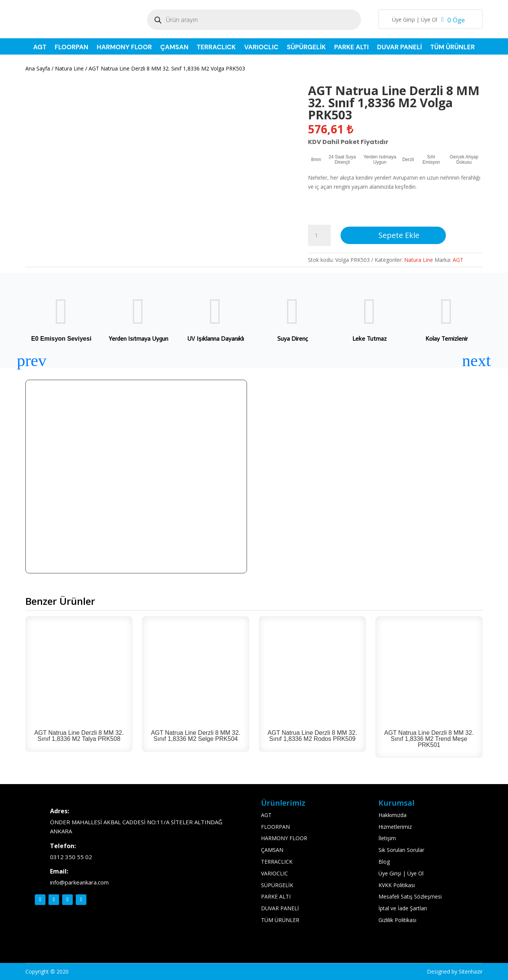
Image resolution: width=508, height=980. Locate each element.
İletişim (387, 838)
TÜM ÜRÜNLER (453, 48)
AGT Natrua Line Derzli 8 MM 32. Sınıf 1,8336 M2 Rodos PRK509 (312, 736)
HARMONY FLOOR (124, 48)
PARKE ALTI (351, 48)
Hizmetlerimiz (395, 827)
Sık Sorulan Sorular (401, 850)
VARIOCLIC (261, 48)
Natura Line (69, 68)
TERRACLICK (216, 48)
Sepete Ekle (399, 235)
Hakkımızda (392, 815)
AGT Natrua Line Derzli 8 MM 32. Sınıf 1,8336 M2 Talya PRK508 (79, 736)
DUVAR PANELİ (399, 48)
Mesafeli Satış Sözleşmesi (410, 896)
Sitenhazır (471, 971)
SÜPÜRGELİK (306, 48)
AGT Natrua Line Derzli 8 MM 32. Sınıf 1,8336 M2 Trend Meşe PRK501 (429, 739)
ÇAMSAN (174, 48)
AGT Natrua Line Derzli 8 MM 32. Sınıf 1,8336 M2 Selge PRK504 (195, 736)
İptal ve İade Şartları (403, 908)
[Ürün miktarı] (319, 235)
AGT (40, 48)
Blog (384, 862)
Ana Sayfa (38, 68)
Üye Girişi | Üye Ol (415, 20)
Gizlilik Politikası (397, 920)
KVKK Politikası (397, 885)
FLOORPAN (71, 48)
